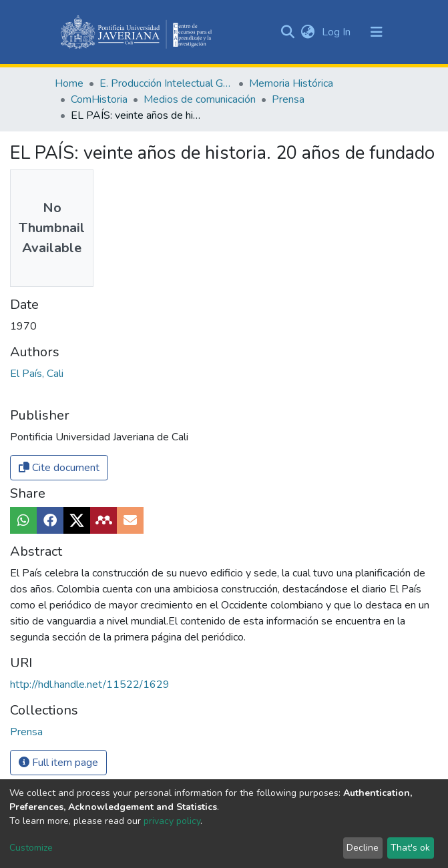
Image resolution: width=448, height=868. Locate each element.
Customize (31, 848)
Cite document (59, 468)
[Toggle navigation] (377, 32)
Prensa (288, 99)
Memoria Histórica (291, 83)
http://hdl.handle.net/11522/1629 (90, 685)
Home (69, 83)
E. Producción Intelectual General (166, 83)
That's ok (410, 848)
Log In (338, 32)
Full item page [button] (58, 763)
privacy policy (172, 821)
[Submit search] (288, 32)
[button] (308, 32)
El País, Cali (37, 374)
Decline (363, 848)
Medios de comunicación (200, 99)
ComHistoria (99, 99)
